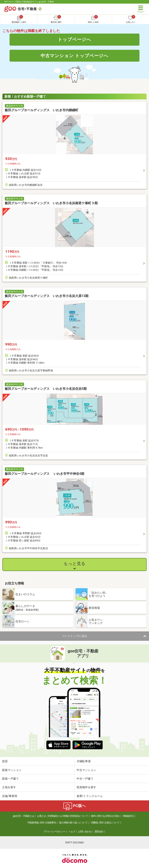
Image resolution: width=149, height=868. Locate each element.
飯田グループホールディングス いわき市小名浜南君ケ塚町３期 (51, 203)
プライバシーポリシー (54, 832)
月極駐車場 (84, 761)
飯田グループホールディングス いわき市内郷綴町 (42, 110)
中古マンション (86, 770)
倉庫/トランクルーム (90, 796)
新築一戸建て (10, 779)
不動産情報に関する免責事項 (41, 823)
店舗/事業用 (10, 796)
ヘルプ (72, 832)
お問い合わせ (85, 832)
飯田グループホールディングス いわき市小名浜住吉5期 (46, 389)
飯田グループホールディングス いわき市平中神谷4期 (44, 474)
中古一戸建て (85, 779)
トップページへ (74, 39)
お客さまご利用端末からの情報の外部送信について (62, 816)
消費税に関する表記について (105, 823)
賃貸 (5, 761)
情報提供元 (128, 816)
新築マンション (12, 770)
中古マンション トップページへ (75, 56)
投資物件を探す (86, 787)
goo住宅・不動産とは (23, 816)
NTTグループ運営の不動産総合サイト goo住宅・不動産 (29, 2)
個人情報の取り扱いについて (73, 823)
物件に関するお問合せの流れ (105, 816)
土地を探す (9, 787)
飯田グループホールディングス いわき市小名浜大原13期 (47, 296)
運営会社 (99, 832)
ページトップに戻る (75, 636)
